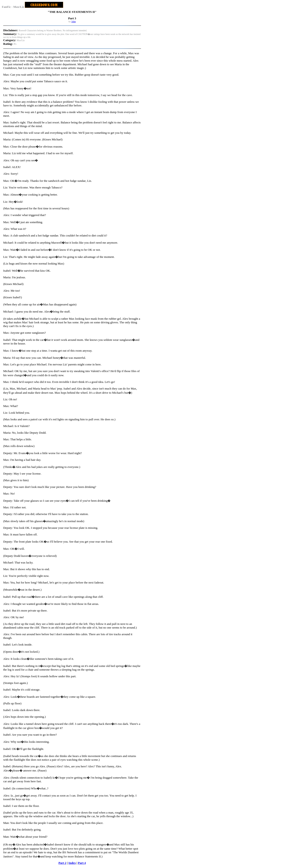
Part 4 (82, 863)
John (74, 21)
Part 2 (62, 863)
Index (72, 863)
